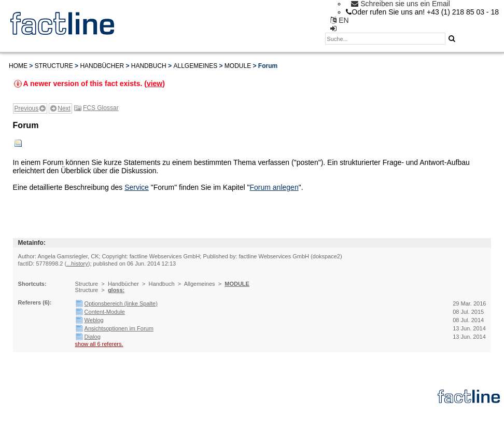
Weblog (94, 320)
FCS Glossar (101, 108)
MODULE (238, 66)
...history (77, 264)
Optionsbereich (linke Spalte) (121, 303)
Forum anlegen (274, 187)
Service (137, 187)
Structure (54, 66)
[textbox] (385, 39)
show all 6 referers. (99, 344)
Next (64, 108)
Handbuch (149, 66)
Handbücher (102, 66)
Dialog (93, 337)
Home (18, 66)
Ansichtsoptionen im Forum (119, 328)
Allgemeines (195, 66)
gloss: (116, 290)
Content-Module (105, 312)
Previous (27, 108)
